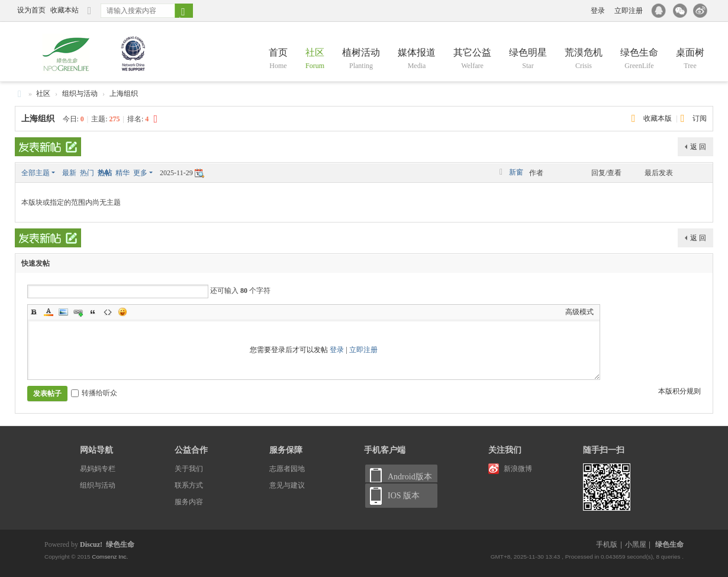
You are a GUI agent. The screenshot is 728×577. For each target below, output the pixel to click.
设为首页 (31, 10)
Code (108, 312)
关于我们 (189, 469)
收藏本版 (658, 118)
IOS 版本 (404, 496)
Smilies (123, 312)
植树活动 (361, 59)
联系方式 (189, 485)
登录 (598, 11)
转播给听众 (94, 393)
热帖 (105, 173)
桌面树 (690, 59)
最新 (69, 173)
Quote (93, 312)
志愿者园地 (287, 469)
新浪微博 (518, 469)
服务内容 (189, 502)
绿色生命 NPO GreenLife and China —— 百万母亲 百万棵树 (20, 94)
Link (78, 312)
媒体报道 (417, 59)
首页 (278, 59)
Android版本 (410, 477)
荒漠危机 (584, 59)
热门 (87, 173)
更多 (140, 173)
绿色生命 (639, 59)
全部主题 (36, 173)
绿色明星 (528, 59)
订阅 (700, 118)
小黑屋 (636, 544)
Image (63, 312)
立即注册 (629, 11)
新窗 (516, 172)
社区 (315, 59)
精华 (123, 173)
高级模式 (579, 312)
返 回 (698, 147)
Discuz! (91, 544)
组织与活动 (80, 94)
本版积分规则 (679, 391)
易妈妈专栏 (98, 469)
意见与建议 (287, 485)
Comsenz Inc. (109, 557)
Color (49, 312)
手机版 (607, 544)
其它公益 (472, 59)
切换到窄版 (89, 16)
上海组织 (124, 94)
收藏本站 (65, 10)
